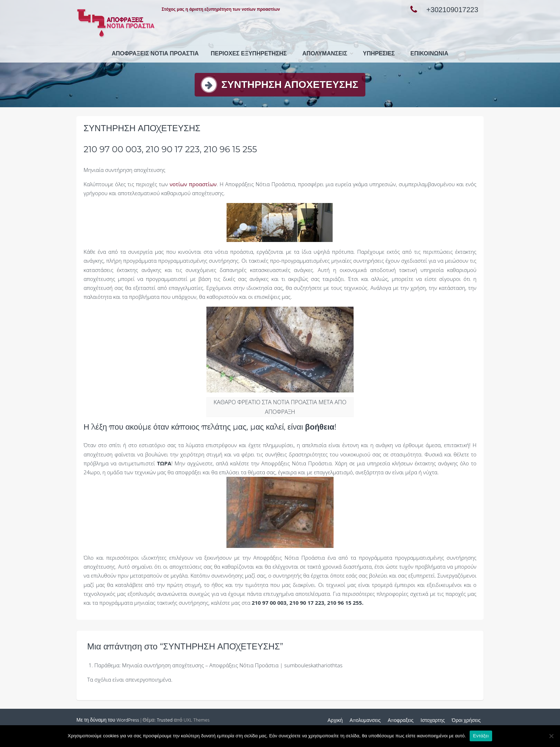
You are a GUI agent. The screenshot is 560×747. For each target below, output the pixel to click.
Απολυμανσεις (325, 54)
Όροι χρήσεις (466, 721)
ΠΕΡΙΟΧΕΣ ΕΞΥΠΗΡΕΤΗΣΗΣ (249, 54)
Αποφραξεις (401, 721)
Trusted (165, 720)
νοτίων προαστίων (193, 184)
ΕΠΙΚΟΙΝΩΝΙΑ (429, 54)
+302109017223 (442, 10)
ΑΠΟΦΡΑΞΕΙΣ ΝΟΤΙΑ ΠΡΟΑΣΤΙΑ (155, 54)
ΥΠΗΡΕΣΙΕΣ (379, 54)
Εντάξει (481, 736)
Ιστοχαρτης (433, 721)
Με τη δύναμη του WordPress (108, 720)
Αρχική (335, 721)
